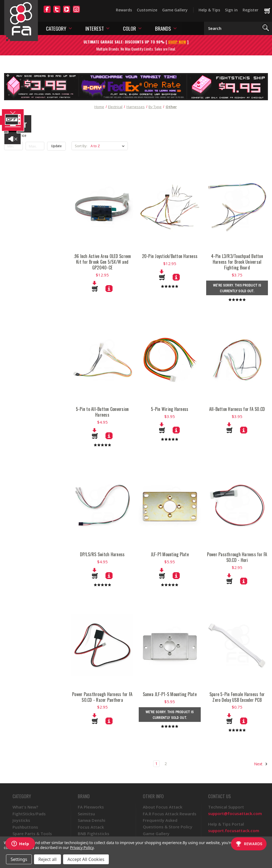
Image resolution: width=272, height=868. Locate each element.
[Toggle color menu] (140, 28)
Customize (147, 10)
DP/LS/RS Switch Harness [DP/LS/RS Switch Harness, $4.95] (102, 554)
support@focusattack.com (235, 813)
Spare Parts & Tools (32, 834)
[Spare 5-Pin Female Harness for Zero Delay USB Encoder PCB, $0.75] (244, 721)
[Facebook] (47, 12)
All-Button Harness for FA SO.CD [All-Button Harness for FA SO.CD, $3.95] (237, 409)
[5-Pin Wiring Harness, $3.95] (176, 430)
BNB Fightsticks (94, 834)
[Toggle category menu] (70, 28)
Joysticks (21, 820)
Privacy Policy (82, 847)
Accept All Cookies (86, 859)
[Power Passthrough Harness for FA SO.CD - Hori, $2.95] (244, 581)
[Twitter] (57, 12)
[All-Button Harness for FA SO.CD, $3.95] (244, 430)
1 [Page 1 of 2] (156, 764)
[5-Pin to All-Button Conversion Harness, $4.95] (109, 436)
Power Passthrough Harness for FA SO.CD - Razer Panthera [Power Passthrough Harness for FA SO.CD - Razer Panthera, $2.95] (102, 697)
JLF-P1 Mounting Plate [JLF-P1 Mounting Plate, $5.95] (170, 554)
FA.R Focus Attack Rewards (170, 814)
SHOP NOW (177, 42)
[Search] (266, 28)
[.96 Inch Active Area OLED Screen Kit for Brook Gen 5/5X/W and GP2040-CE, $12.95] (109, 288)
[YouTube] (67, 12)
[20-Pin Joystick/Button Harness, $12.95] (176, 277)
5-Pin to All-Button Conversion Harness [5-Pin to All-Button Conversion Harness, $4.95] (102, 412)
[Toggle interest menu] (108, 28)
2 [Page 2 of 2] (166, 764)
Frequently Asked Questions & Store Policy (168, 823)
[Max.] (35, 146)
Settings (19, 859)
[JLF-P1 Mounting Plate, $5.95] (176, 575)
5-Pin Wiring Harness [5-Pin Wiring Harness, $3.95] (170, 409)
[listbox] (109, 146)
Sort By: (81, 146)
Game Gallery (175, 10)
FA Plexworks (91, 807)
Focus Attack (91, 827)
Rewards (124, 10)
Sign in (231, 10)
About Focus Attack (163, 807)
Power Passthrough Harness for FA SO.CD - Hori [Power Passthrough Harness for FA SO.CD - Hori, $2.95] (237, 557)
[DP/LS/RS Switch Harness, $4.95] (109, 575)
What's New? (25, 807)
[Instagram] (76, 12)
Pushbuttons (25, 827)
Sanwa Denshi (92, 820)
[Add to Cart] (95, 286)
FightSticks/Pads (29, 814)
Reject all (47, 859)
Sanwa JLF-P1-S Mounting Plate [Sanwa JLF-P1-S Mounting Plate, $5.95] (170, 694)
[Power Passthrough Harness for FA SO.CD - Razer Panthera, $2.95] (109, 721)
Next (261, 764)
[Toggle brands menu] (175, 28)
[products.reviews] (170, 286)
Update (56, 146)
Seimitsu (86, 814)
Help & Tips (209, 10)
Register (251, 10)
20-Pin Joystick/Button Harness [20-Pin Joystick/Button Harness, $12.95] (170, 256)
